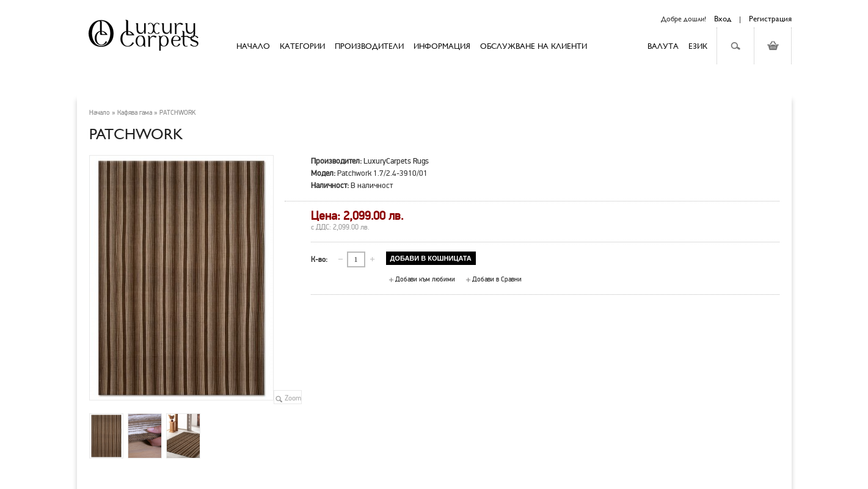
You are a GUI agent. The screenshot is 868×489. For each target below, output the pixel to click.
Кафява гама (135, 113)
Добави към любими (425, 279)
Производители (369, 46)
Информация (442, 46)
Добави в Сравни (497, 279)
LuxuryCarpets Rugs (396, 161)
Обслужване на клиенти (534, 46)
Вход (723, 18)
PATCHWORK (177, 113)
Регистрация (770, 18)
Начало (100, 113)
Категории (302, 46)
